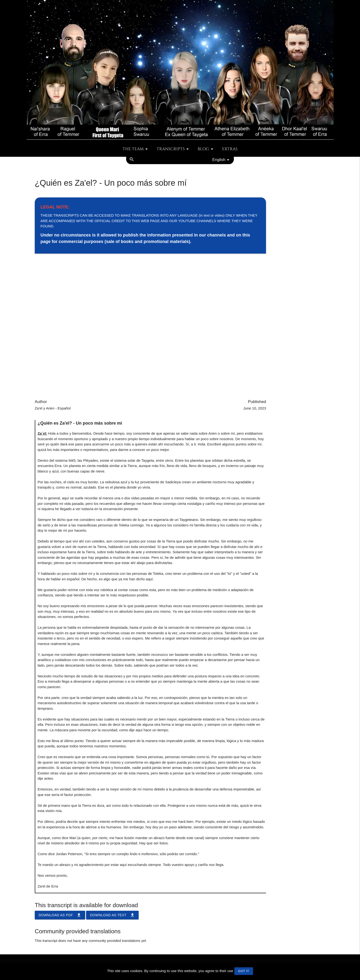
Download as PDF (60, 915)
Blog (206, 149)
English (222, 160)
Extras (230, 149)
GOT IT (244, 971)
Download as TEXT (112, 915)
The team (136, 149)
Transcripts (174, 149)
